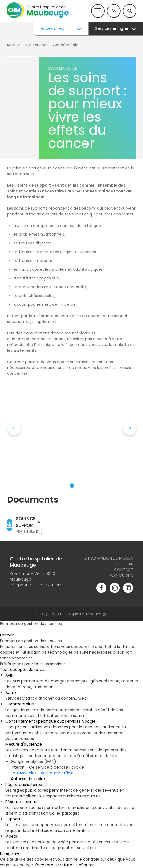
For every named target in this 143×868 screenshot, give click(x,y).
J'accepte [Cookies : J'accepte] (44, 865)
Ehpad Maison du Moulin (109, 558)
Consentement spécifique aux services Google (50, 721)
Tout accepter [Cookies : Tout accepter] (14, 670)
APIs (9, 675)
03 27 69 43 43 (48, 585)
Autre (11, 693)
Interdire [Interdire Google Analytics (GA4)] (37, 779)
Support (13, 819)
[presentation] (14, 428)
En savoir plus (24, 773)
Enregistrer (10, 853)
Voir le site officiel (58, 773)
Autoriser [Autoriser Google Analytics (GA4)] (19, 779)
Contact (124, 570)
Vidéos (12, 836)
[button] (72, 486)
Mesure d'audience (24, 744)
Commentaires (20, 704)
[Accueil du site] (38, 16)
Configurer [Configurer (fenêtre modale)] (84, 865)
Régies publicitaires (24, 785)
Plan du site (121, 575)
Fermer (7, 635)
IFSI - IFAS (124, 564)
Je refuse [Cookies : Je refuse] (38, 670)
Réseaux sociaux (21, 802)
